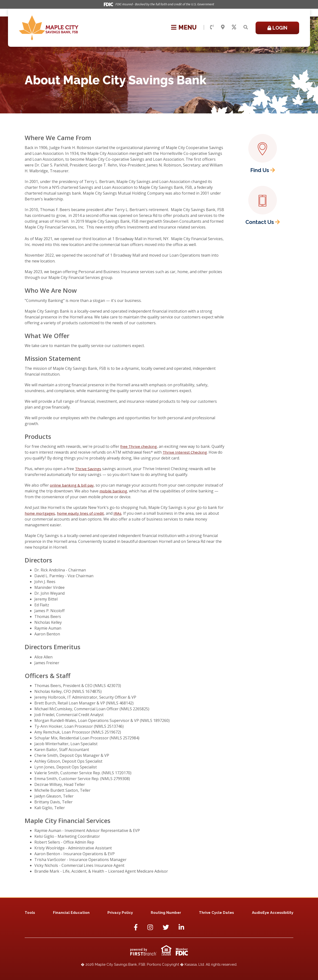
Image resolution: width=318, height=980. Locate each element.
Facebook (136, 927)
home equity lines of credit (82, 513)
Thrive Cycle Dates (216, 913)
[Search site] (246, 27)
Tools (30, 913)
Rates (234, 27)
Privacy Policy (120, 913)
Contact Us (212, 27)
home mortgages (40, 513)
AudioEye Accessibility (273, 913)
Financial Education (71, 913)
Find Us (260, 170)
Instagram (150, 927)
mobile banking (114, 491)
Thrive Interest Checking (199, 452)
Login (280, 28)
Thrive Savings (88, 469)
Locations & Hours (223, 27)
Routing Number (166, 913)
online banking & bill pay (72, 485)
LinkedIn (181, 927)
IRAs (120, 513)
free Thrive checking (139, 446)
